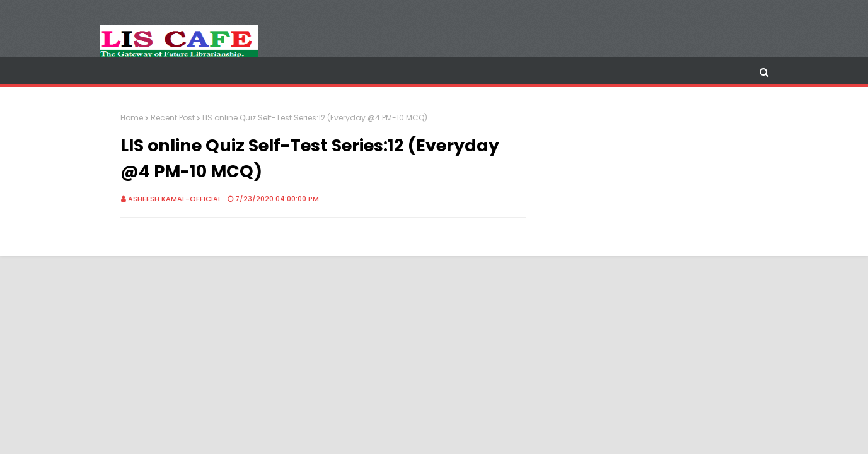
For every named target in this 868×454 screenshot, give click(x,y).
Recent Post (173, 118)
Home (132, 118)
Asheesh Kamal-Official (175, 199)
